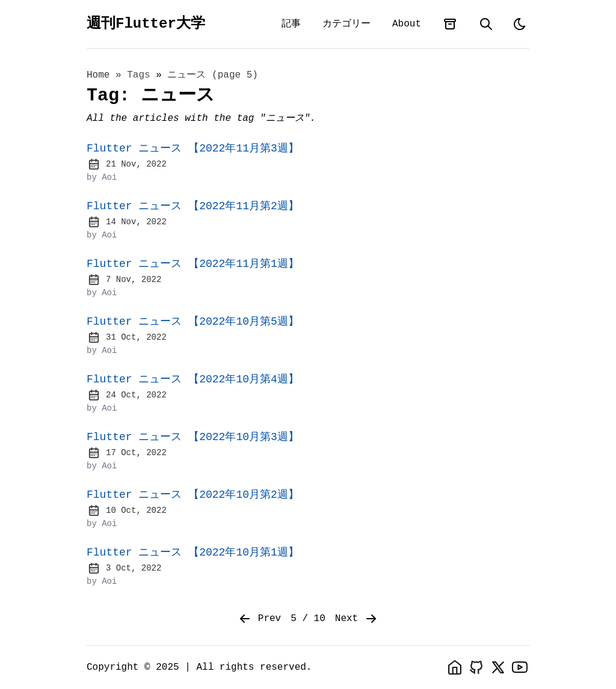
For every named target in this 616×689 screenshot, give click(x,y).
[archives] (450, 24)
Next (357, 619)
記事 (291, 24)
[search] (486, 24)
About (407, 24)
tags (141, 75)
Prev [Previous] (259, 619)
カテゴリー (346, 24)
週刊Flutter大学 (146, 24)
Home (98, 75)
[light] (520, 24)
